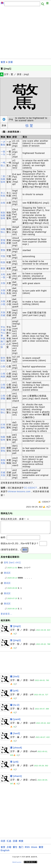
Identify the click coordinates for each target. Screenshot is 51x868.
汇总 (9, 844)
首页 (3, 62)
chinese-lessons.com (19, 491)
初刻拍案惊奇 (3, 215)
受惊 (3, 250)
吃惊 (3, 262)
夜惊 (3, 268)
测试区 (7, 576)
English (5, 853)
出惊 (3, 203)
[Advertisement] (26, 33)
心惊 (3, 366)
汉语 (10, 62)
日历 (3, 844)
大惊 (3, 283)
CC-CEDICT (30, 488)
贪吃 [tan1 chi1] (12, 565)
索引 (15, 850)
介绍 (9, 850)
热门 (21, 850)
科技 (21, 844)
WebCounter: (17, 865)
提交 (25, 552)
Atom (34, 850)
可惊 (3, 256)
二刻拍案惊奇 (3, 179)
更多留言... (6, 617)
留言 (41, 850)
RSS (27, 850)
